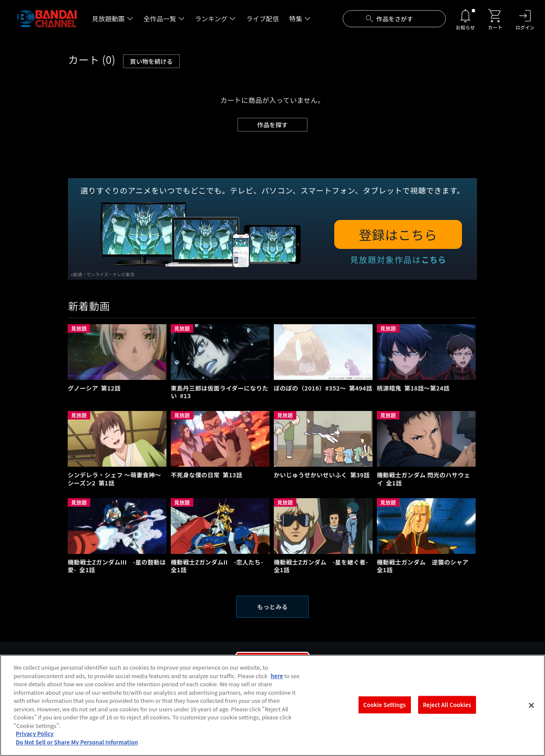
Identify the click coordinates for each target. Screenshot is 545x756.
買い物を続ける (151, 61)
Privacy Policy (35, 740)
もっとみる (272, 607)
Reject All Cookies (447, 711)
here (277, 681)
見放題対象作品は (398, 259)
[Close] (531, 711)
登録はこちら (398, 234)
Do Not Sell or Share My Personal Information (77, 748)
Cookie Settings (384, 711)
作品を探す (272, 125)
